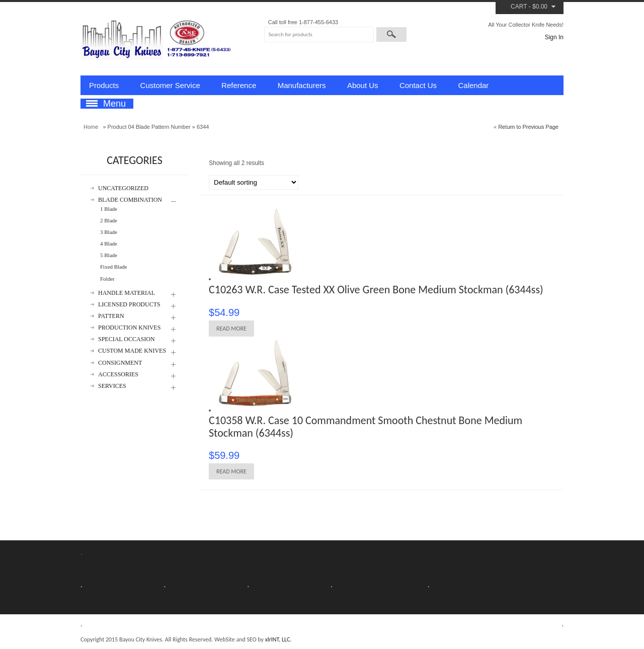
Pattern (111, 316)
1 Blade (109, 209)
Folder (107, 279)
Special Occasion (127, 339)
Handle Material (127, 293)
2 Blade (109, 220)
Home (91, 127)
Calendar (473, 85)
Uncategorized (123, 188)
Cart (519, 7)
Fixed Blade (113, 267)
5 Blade (109, 255)
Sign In (554, 37)
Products (104, 85)
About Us (363, 85)
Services (112, 386)
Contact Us (418, 85)
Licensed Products (129, 305)
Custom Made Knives (132, 351)
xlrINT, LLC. (278, 639)
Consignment (120, 363)
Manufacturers (302, 85)
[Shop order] (254, 182)
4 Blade (109, 244)
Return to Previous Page (528, 127)
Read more (231, 329)
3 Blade (109, 232)
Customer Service (170, 85)
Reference (239, 85)
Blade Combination (130, 200)
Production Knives (129, 328)
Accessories (118, 375)
